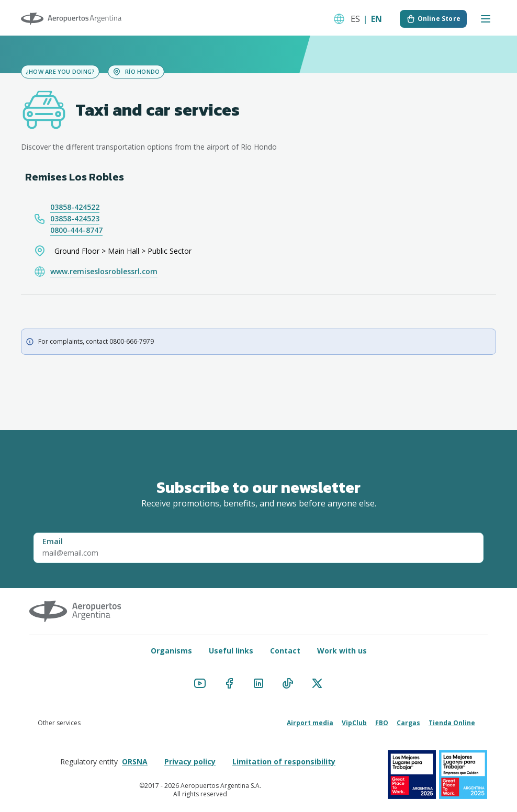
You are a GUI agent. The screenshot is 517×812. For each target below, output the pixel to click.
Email (53, 541)
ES (355, 19)
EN (376, 19)
